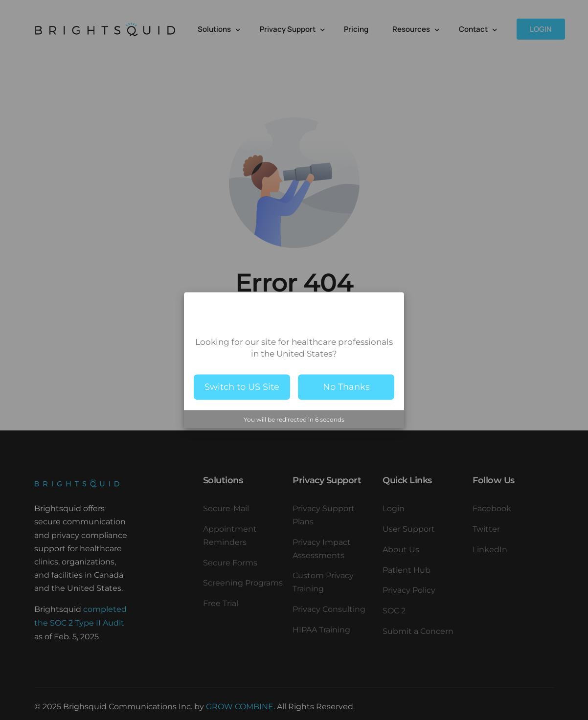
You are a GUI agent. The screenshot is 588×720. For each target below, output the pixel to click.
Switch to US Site (242, 387)
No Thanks (346, 387)
